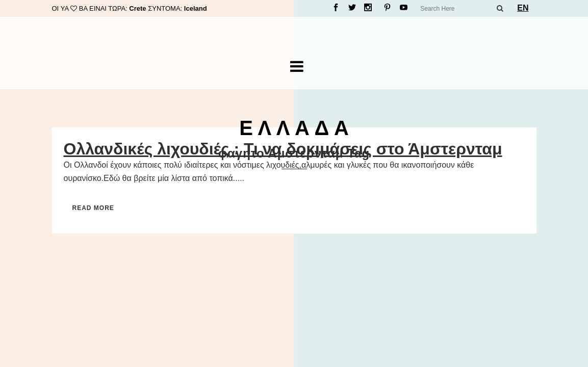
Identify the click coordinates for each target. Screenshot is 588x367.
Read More (93, 208)
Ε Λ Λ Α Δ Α (294, 128)
